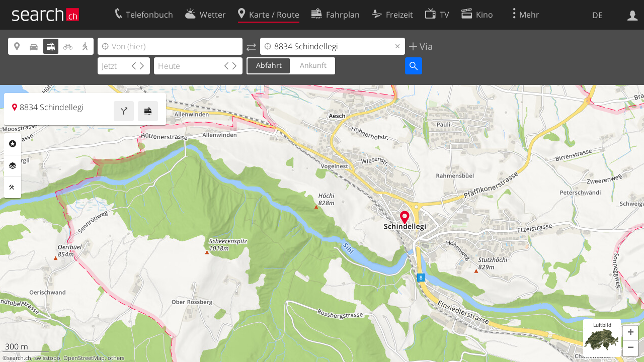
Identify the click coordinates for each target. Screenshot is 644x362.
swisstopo (47, 358)
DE (597, 15)
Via (425, 46)
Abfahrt (269, 65)
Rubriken (13, 144)
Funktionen (13, 188)
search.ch (19, 358)
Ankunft (313, 65)
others (116, 358)
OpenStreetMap (84, 358)
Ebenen (13, 166)
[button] (630, 333)
